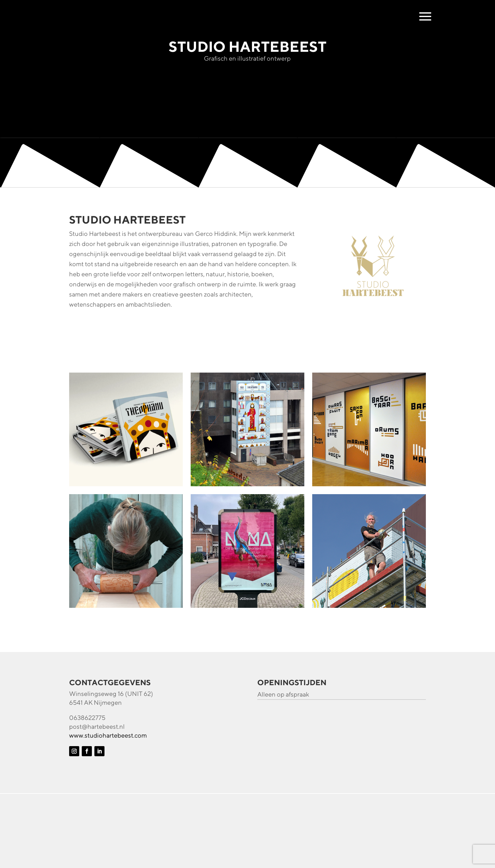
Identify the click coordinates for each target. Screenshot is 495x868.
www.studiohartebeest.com (108, 735)
